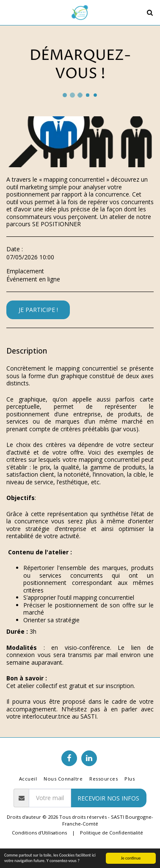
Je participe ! (38, 310)
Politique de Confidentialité (112, 833)
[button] (9, 12)
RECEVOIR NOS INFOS (108, 798)
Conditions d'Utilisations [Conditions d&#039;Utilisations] (39, 833)
